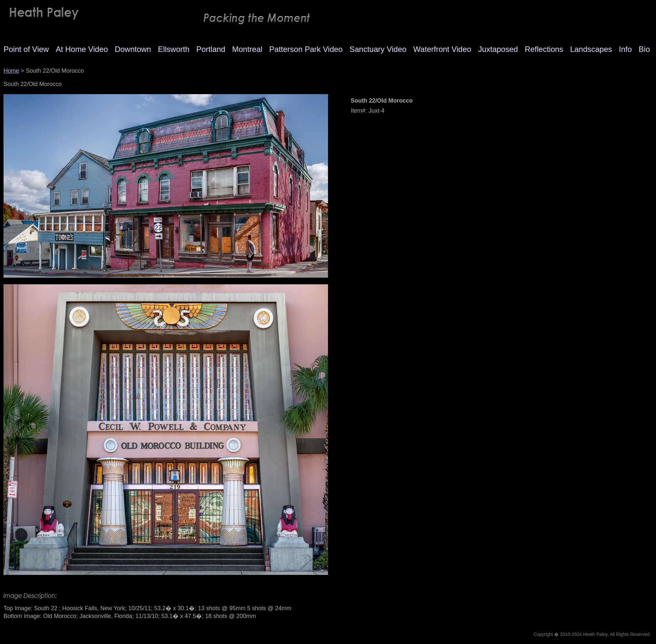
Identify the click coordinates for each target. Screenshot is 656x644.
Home (11, 71)
